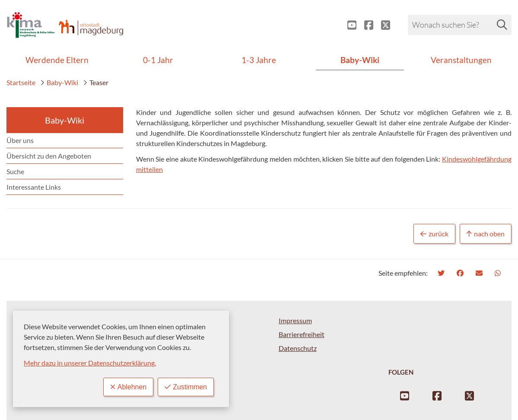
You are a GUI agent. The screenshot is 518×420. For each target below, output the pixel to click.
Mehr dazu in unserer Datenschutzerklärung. (90, 363)
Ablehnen (128, 387)
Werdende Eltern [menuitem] (57, 60)
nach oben (486, 234)
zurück (434, 234)
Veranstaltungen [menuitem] (461, 60)
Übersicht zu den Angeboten (49, 156)
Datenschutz (298, 348)
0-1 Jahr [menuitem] (158, 60)
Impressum (295, 320)
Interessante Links (34, 187)
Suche (15, 171)
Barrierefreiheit (302, 334)
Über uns (20, 140)
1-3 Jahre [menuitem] (259, 60)
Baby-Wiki (59, 82)
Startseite (21, 82)
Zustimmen (186, 387)
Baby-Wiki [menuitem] (360, 60)
